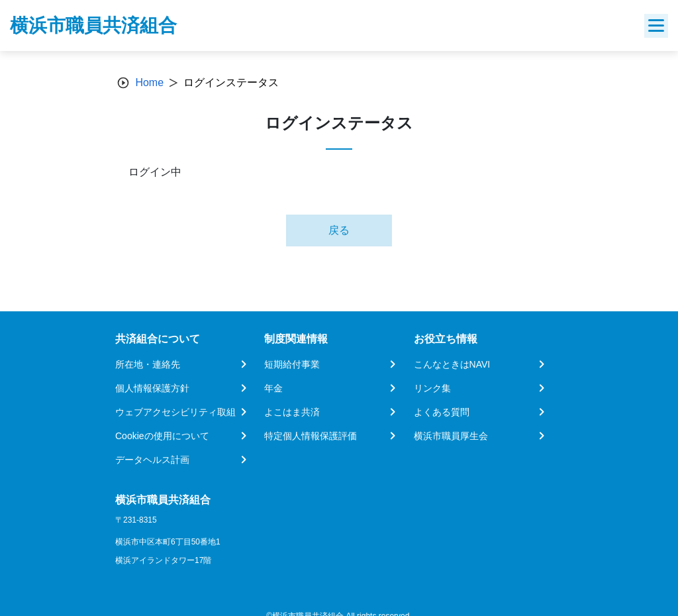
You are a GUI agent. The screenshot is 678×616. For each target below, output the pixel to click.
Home (149, 82)
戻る (339, 230)
